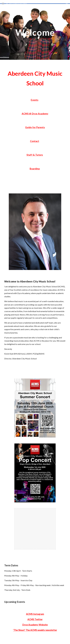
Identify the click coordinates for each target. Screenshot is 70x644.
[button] (3, 3)
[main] (35, 32)
